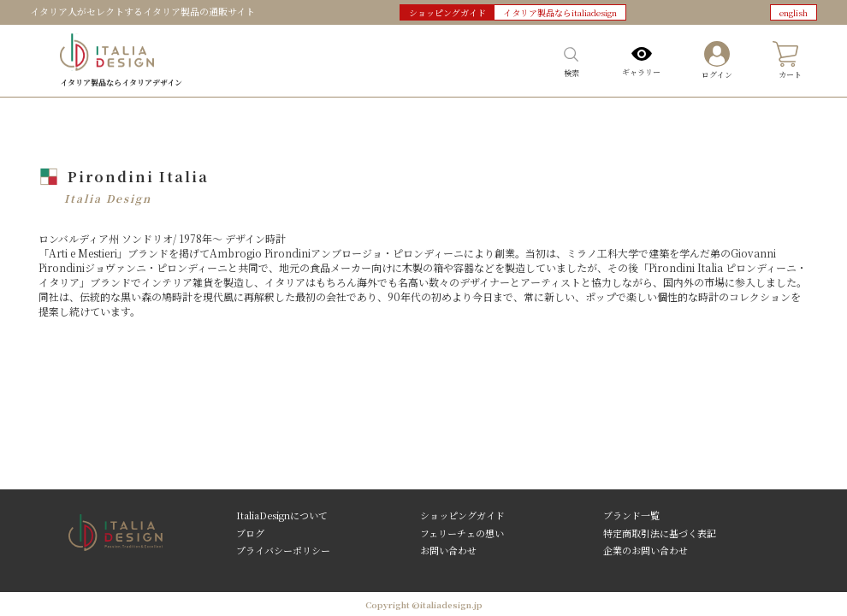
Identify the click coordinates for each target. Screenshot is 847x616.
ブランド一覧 (631, 515)
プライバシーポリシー (283, 549)
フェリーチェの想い (462, 532)
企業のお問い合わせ (646, 549)
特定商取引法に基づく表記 (660, 532)
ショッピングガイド (462, 515)
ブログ (250, 532)
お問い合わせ (448, 549)
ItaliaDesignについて (282, 515)
